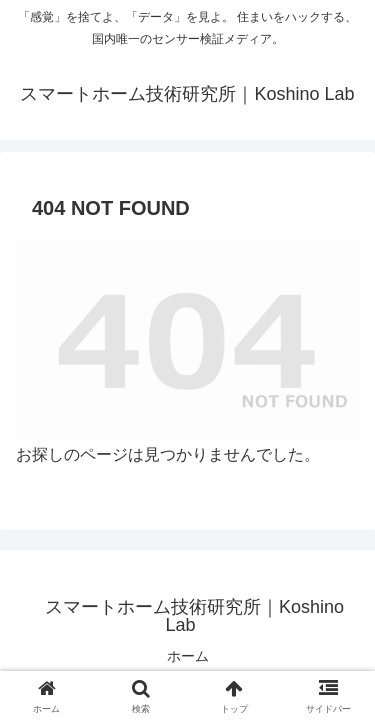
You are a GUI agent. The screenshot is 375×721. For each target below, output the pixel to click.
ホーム (188, 656)
